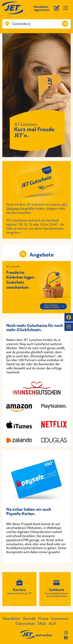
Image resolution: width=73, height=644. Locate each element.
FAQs (42, 624)
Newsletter (12, 619)
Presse (43, 619)
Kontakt (29, 619)
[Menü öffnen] (65, 8)
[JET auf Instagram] (69, 327)
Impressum (60, 619)
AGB (52, 624)
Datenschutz (25, 624)
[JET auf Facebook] (69, 317)
